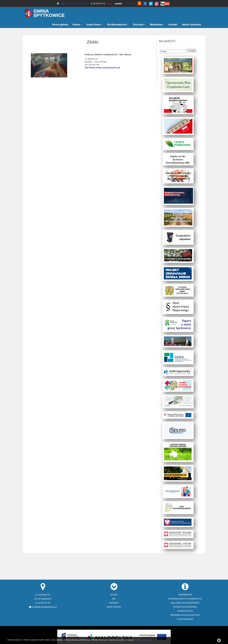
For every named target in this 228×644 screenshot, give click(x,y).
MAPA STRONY (114, 607)
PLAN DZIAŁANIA (185, 619)
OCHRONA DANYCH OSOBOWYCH (185, 599)
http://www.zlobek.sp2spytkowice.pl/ (102, 68)
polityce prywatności (143, 640)
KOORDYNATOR (185, 611)
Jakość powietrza (191, 25)
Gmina (77, 25)
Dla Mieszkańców (118, 25)
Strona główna (60, 25)
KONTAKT (114, 603)
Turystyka (139, 25)
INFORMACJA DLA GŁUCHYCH (185, 615)
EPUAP (114, 595)
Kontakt (173, 25)
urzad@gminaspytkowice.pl (75, 3)
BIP (114, 599)
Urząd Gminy (94, 25)
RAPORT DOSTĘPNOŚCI (185, 607)
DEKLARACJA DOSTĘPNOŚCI (185, 603)
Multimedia (157, 25)
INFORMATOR (185, 595)
